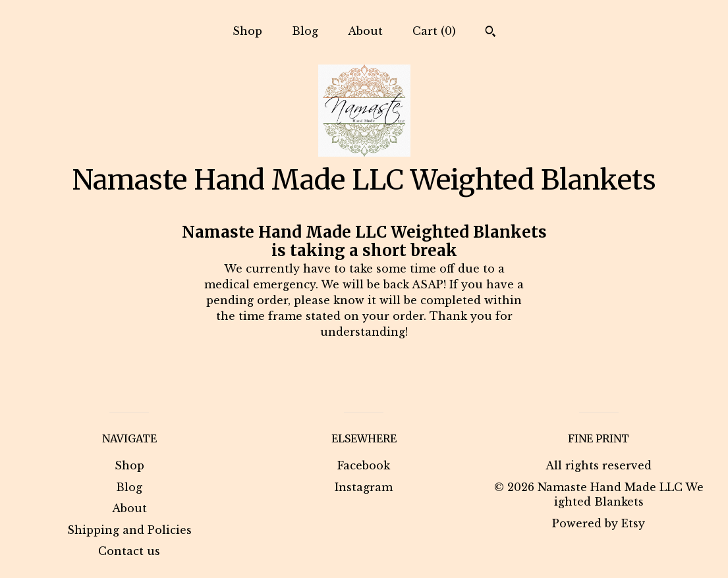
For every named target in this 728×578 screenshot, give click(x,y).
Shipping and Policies (129, 530)
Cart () (434, 31)
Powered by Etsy (599, 523)
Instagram (364, 487)
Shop (247, 31)
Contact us (129, 551)
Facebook (364, 465)
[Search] (490, 33)
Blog (305, 31)
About (365, 31)
